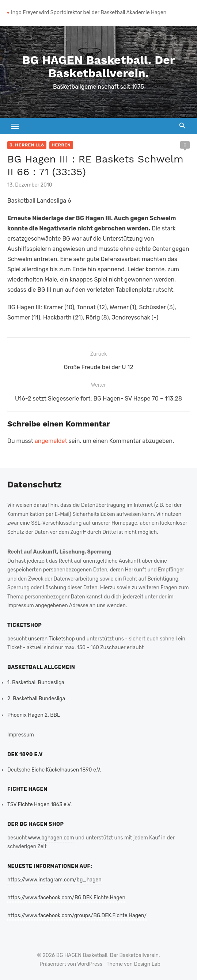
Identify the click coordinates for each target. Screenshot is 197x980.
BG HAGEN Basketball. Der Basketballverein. (99, 66)
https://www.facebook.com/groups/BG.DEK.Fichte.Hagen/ (77, 916)
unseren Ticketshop (52, 639)
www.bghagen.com (51, 838)
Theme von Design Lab (134, 964)
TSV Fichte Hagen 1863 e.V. (39, 805)
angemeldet (51, 441)
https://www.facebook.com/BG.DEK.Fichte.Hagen (66, 898)
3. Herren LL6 (27, 145)
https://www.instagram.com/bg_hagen (54, 880)
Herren (61, 145)
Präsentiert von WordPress (71, 964)
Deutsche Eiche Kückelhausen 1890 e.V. (54, 770)
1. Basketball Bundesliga (36, 683)
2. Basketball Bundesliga (36, 699)
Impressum (21, 735)
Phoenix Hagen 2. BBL (34, 715)
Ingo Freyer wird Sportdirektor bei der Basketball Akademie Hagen (89, 13)
